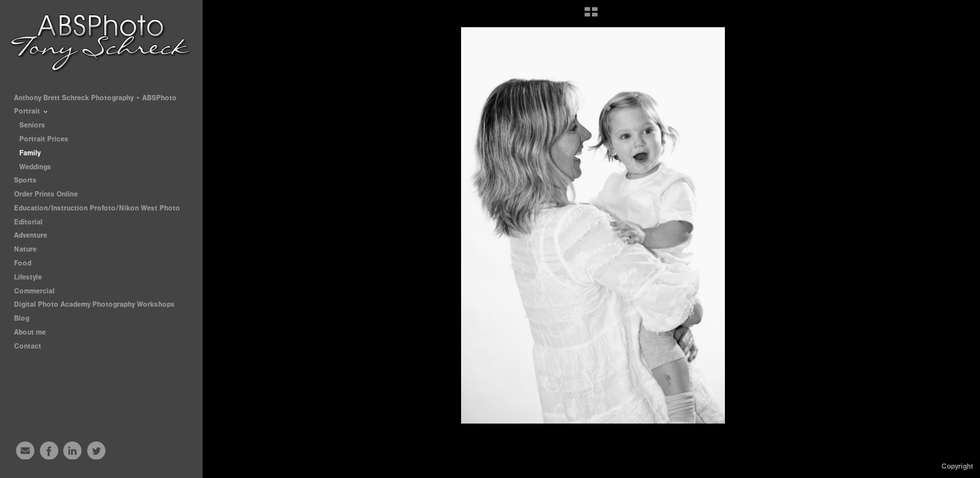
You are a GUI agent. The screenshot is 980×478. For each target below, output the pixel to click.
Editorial (28, 222)
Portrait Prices (44, 139)
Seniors (32, 125)
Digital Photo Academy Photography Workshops (99, 304)
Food (23, 263)
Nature (25, 249)
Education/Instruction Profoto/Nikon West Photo (97, 208)
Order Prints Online (46, 194)
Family (30, 153)
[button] (591, 17)
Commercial (34, 291)
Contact (28, 346)
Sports (30, 180)
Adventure (31, 235)
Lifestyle (28, 277)
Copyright (957, 466)
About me (30, 332)
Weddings (35, 167)
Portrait (32, 111)
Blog (22, 318)
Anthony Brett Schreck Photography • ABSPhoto (95, 98)
